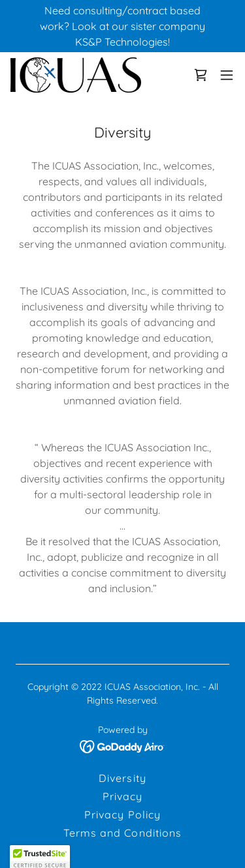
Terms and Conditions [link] (122, 833)
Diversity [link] (122, 778)
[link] (76, 75)
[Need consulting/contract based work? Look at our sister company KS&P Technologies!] (122, 26)
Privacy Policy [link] (122, 815)
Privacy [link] (122, 796)
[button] (227, 75)
